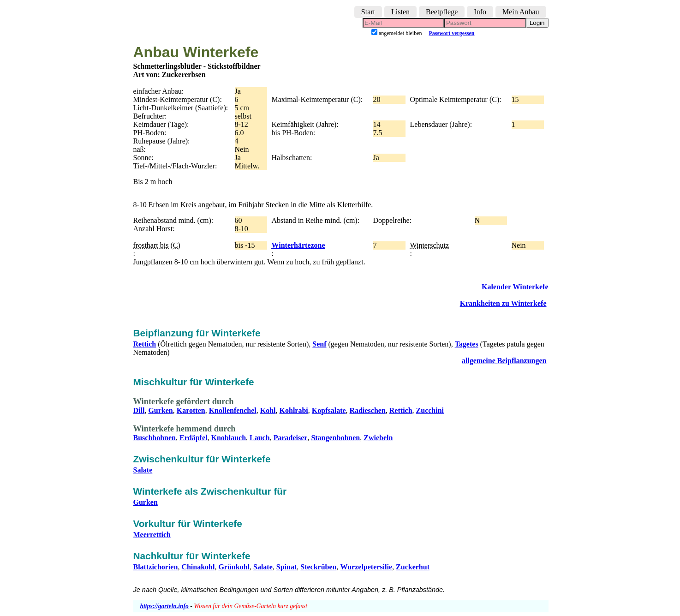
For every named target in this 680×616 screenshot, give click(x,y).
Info (480, 12)
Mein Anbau (521, 12)
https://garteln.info (164, 606)
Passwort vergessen (452, 33)
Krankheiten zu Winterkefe (503, 303)
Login (537, 23)
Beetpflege (442, 12)
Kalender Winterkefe (515, 287)
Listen (400, 12)
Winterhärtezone (298, 245)
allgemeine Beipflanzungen (504, 361)
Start (368, 12)
